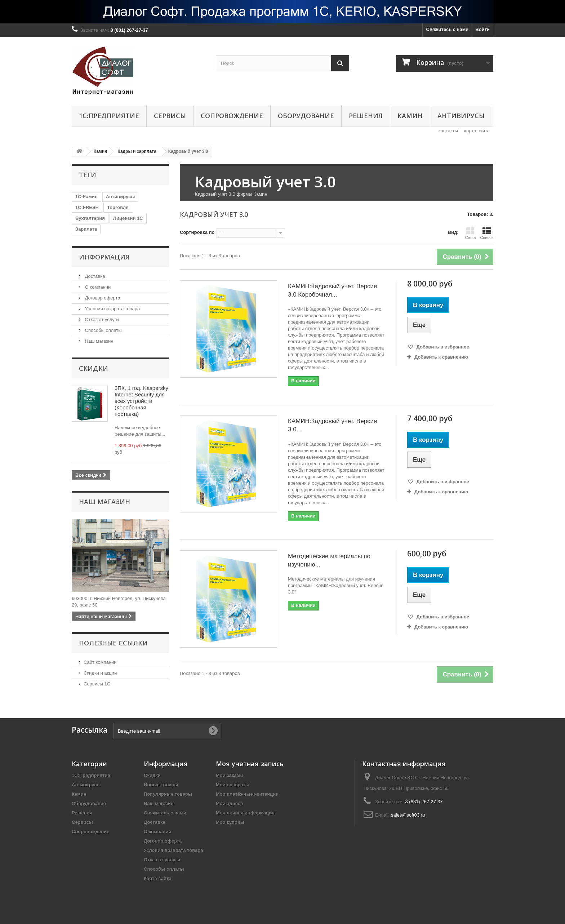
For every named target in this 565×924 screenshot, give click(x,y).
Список (487, 233)
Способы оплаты (103, 330)
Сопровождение (232, 116)
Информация (104, 257)
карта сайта (477, 131)
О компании (97, 287)
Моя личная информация (245, 813)
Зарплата (86, 229)
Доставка (94, 276)
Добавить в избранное (442, 347)
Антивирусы (461, 116)
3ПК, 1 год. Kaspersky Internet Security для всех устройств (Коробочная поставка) (141, 401)
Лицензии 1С (128, 218)
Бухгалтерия (90, 218)
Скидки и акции (100, 673)
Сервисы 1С (97, 684)
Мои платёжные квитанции (247, 794)
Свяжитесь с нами (448, 29)
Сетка (470, 233)
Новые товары (161, 785)
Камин (410, 116)
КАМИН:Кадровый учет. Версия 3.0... (332, 425)
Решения (366, 116)
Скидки (94, 368)
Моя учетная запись (250, 764)
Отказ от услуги (101, 319)
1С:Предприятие (109, 116)
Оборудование (306, 116)
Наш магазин (98, 341)
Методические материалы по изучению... (329, 560)
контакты (448, 131)
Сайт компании (100, 662)
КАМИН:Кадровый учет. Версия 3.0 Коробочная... (332, 290)
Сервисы (170, 116)
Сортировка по (197, 232)
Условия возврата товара (112, 309)
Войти (482, 29)
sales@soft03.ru (408, 815)
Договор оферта (102, 298)
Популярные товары (168, 794)
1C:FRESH (87, 207)
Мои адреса (229, 803)
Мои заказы (229, 775)
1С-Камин (86, 197)
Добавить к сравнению (441, 357)
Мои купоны (230, 822)
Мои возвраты (233, 785)
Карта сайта (158, 878)
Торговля (118, 207)
